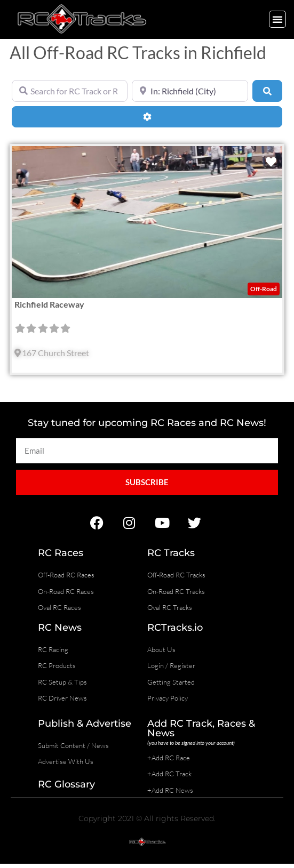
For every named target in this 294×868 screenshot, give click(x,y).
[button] (277, 19)
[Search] (267, 91)
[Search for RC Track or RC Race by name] (70, 91)
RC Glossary (66, 784)
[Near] (190, 91)
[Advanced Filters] (147, 117)
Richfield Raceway (49, 304)
